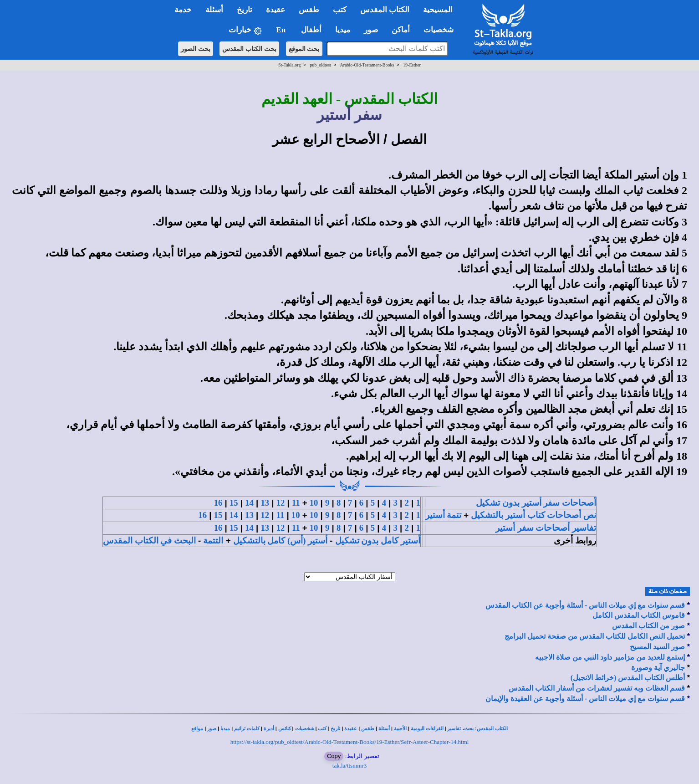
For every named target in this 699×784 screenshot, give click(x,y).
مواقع (197, 729)
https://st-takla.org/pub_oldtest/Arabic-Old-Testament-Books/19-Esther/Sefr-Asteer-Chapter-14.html (350, 742)
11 (296, 503)
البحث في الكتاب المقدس (149, 541)
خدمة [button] (183, 10)
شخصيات (305, 729)
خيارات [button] (245, 30)
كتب (322, 729)
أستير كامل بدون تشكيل (378, 541)
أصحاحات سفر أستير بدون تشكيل (536, 503)
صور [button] (371, 30)
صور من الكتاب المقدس (648, 626)
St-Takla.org (289, 65)
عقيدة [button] (276, 10)
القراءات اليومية (427, 729)
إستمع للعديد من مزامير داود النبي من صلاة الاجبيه (610, 657)
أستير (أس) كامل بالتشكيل (280, 541)
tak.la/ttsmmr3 (349, 766)
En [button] (282, 30)
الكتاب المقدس (492, 729)
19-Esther (412, 65)
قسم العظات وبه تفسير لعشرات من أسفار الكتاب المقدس (597, 688)
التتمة (213, 541)
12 (281, 503)
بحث (469, 729)
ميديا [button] (343, 30)
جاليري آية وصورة (658, 668)
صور (212, 729)
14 (249, 503)
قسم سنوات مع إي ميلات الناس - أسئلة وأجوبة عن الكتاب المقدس (585, 605)
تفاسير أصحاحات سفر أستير (546, 528)
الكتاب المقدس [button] (385, 10)
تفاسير (454, 729)
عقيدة (351, 729)
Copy (334, 756)
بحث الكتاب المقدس (249, 49)
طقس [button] (309, 10)
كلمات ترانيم (247, 729)
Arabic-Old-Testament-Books (367, 65)
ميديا (225, 729)
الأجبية (400, 729)
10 (314, 503)
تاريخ (335, 729)
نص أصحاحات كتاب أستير (551, 515)
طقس (368, 729)
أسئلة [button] (214, 10)
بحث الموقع (304, 49)
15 (234, 503)
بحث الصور (196, 49)
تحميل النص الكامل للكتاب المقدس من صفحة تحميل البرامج (595, 636)
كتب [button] (340, 10)
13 (265, 503)
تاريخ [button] (245, 10)
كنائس (285, 729)
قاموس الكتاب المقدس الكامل (639, 615)
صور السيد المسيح (657, 647)
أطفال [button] (311, 30)
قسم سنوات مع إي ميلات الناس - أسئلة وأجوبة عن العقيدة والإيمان (585, 699)
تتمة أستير (444, 515)
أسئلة (384, 729)
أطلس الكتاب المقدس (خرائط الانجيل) (628, 678)
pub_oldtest (320, 65)
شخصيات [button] (441, 30)
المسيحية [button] (438, 10)
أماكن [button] (401, 30)
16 (218, 503)
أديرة (269, 729)
